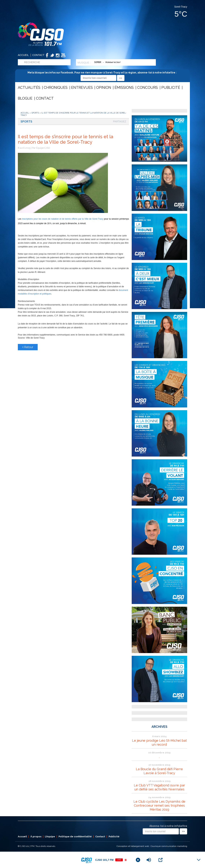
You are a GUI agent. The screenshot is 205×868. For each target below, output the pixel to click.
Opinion (104, 88)
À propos (36, 837)
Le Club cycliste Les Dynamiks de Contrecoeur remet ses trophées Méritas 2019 (159, 805)
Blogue (25, 98)
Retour (28, 347)
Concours (148, 88)
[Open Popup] (161, 860)
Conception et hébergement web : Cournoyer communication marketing (152, 846)
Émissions (124, 88)
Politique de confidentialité (75, 837)
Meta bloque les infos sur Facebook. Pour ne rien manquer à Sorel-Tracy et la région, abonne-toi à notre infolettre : (103, 75)
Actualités (29, 88)
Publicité (171, 88)
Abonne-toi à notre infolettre (168, 826)
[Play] (138, 860)
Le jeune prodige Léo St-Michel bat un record (159, 742)
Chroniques (56, 88)
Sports (35, 113)
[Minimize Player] (199, 860)
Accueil (23, 55)
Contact (38, 55)
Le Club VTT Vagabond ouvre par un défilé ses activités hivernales (159, 787)
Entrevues (82, 88)
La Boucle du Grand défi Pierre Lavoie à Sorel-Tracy (159, 771)
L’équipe (50, 837)
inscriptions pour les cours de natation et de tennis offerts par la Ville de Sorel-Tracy (62, 219)
